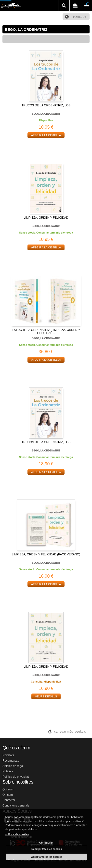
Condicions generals (16, 806)
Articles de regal (13, 766)
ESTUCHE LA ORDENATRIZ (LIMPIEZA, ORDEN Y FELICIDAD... (46, 332)
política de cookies (17, 834)
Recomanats (11, 761)
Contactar (9, 800)
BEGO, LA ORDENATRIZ (46, 114)
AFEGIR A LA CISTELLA (46, 135)
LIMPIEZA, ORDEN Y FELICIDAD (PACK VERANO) (46, 554)
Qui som (8, 789)
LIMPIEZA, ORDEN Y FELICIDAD (46, 218)
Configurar (46, 843)
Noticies (8, 771)
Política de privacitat (16, 777)
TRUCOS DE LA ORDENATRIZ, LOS (46, 105)
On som (8, 795)
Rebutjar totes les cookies (47, 849)
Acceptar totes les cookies (47, 857)
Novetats (8, 755)
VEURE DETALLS (46, 696)
